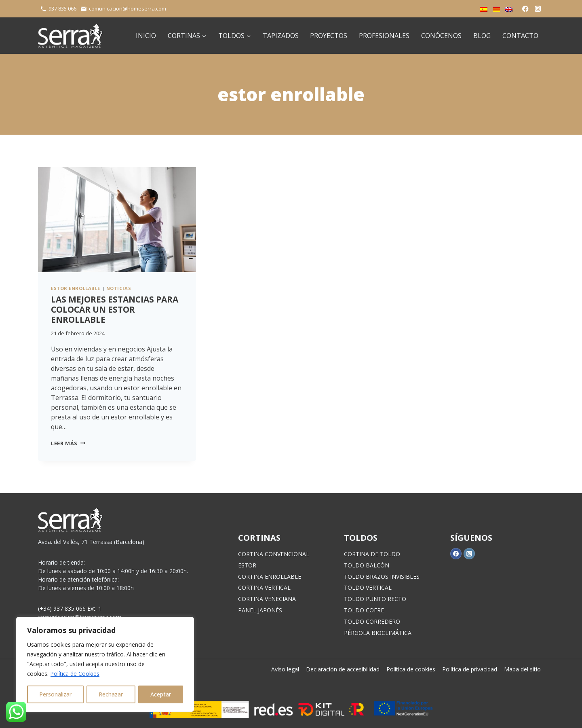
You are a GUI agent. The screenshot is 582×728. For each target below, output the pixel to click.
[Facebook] (526, 9)
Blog (482, 36)
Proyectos (329, 36)
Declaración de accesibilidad (343, 669)
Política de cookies (411, 669)
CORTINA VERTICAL (264, 587)
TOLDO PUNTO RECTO (375, 599)
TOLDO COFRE (364, 610)
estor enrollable (76, 288)
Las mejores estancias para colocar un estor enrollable (115, 309)
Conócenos (441, 36)
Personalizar (56, 694)
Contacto (520, 36)
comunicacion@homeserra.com (128, 8)
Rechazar (111, 694)
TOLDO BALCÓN (367, 565)
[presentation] (117, 220)
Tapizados (281, 36)
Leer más (68, 443)
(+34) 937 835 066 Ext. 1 (70, 608)
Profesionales (384, 36)
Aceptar (161, 694)
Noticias (119, 288)
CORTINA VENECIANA (267, 599)
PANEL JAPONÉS (260, 610)
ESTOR (247, 565)
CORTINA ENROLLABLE (270, 577)
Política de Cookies (75, 674)
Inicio (146, 36)
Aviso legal (285, 669)
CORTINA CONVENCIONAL (274, 554)
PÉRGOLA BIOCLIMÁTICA (378, 633)
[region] (105, 665)
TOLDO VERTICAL (368, 587)
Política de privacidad (470, 669)
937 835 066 (62, 8)
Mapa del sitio (522, 669)
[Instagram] (538, 9)
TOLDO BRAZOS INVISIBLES (382, 577)
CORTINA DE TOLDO (372, 554)
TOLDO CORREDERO (372, 621)
